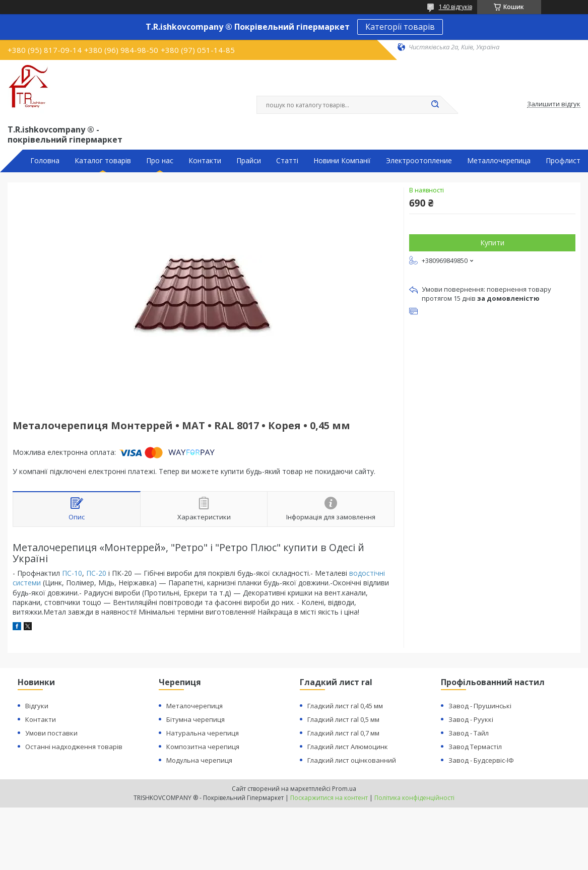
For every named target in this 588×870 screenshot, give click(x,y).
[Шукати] (435, 105)
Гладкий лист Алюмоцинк (348, 747)
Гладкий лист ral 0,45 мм (345, 706)
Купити (492, 243)
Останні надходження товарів (74, 747)
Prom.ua (344, 789)
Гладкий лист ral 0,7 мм (343, 733)
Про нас (160, 161)
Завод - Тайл (469, 733)
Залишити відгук (554, 104)
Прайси (249, 161)
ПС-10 (72, 573)
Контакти (205, 161)
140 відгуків (455, 7)
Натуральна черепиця (203, 733)
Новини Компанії (342, 161)
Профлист (563, 161)
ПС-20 (96, 573)
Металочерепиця (194, 706)
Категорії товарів (400, 27)
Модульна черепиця (199, 760)
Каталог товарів (103, 161)
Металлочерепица (499, 161)
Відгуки (37, 706)
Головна (45, 161)
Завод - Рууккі (471, 719)
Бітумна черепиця (195, 719)
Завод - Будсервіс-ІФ (481, 760)
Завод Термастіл (475, 747)
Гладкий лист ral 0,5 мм (343, 719)
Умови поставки (51, 733)
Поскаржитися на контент (329, 798)
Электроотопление (419, 161)
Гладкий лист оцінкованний (352, 760)
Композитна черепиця (203, 747)
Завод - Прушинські (480, 706)
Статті (287, 161)
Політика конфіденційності (414, 798)
